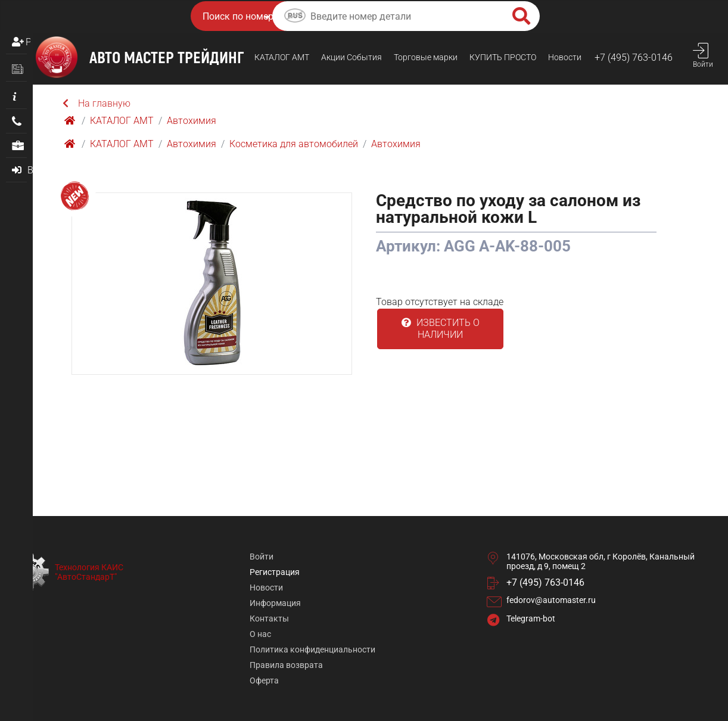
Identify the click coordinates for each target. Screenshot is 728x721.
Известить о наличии (441, 329)
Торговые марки (426, 57)
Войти (262, 557)
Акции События (351, 57)
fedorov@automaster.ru (551, 600)
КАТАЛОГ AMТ (282, 57)
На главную (97, 103)
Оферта (264, 680)
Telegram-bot (531, 619)
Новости (565, 57)
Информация (275, 603)
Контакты (269, 619)
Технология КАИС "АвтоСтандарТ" (89, 572)
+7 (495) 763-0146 (634, 58)
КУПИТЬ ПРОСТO (503, 57)
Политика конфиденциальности (312, 649)
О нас (260, 634)
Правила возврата (286, 665)
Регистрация (28, 42)
